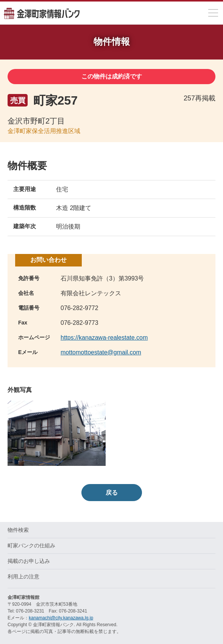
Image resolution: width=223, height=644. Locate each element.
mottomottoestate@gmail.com (101, 352)
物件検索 (18, 530)
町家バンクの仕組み (31, 545)
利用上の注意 (23, 577)
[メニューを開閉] (213, 13)
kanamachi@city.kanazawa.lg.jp (61, 618)
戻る (112, 493)
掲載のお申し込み (29, 561)
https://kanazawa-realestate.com (104, 338)
